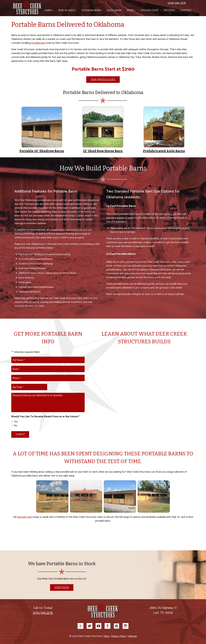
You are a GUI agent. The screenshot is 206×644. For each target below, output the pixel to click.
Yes (16, 422)
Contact (186, 10)
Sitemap (133, 636)
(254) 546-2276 (177, 3)
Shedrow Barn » (92, 10)
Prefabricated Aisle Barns (164, 151)
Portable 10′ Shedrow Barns (42, 151)
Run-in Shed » (67, 10)
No (16, 426)
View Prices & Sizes (103, 80)
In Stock (169, 10)
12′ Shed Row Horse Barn (103, 151)
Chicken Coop (150, 10)
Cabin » (49, 10)
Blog (107, 636)
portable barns (39, 43)
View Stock (62, 587)
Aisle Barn (115, 10)
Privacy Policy (119, 636)
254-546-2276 (25, 517)
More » (131, 10)
